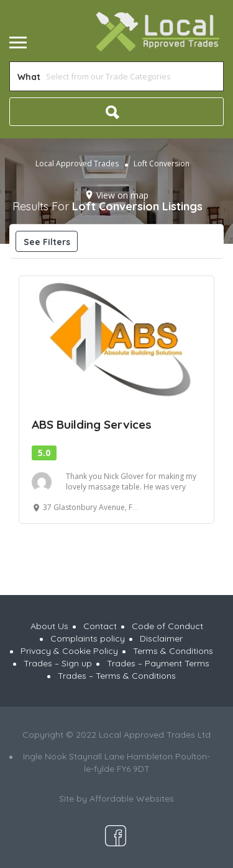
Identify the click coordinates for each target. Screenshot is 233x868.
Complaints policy (88, 638)
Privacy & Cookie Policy (69, 651)
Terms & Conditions (173, 651)
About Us (49, 626)
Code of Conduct (167, 626)
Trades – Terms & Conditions (117, 676)
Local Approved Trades (77, 163)
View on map (122, 195)
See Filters (47, 242)
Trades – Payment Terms (158, 663)
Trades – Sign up (58, 663)
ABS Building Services (92, 424)
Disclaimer (161, 638)
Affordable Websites (132, 799)
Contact (100, 626)
